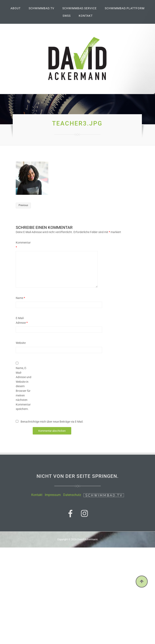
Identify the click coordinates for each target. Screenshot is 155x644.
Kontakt (37, 495)
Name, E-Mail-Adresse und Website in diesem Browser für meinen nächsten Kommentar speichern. (24, 388)
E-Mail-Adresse (22, 320)
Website (21, 343)
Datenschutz (72, 495)
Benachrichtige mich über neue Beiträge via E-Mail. (52, 422)
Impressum (53, 495)
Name (20, 298)
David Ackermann (87, 539)
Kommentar (23, 245)
